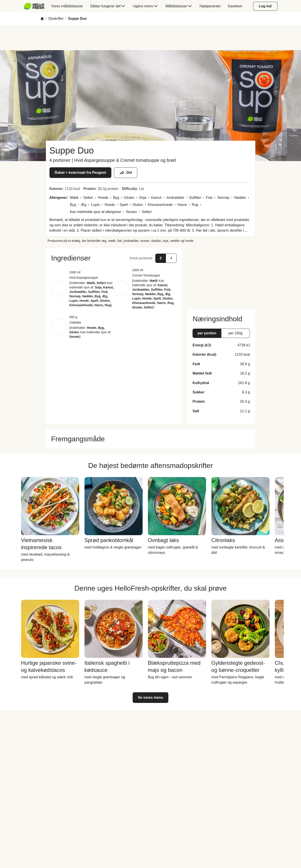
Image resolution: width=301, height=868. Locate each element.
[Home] (42, 19)
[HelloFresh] (34, 6)
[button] (114, 258)
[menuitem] (36, 6)
